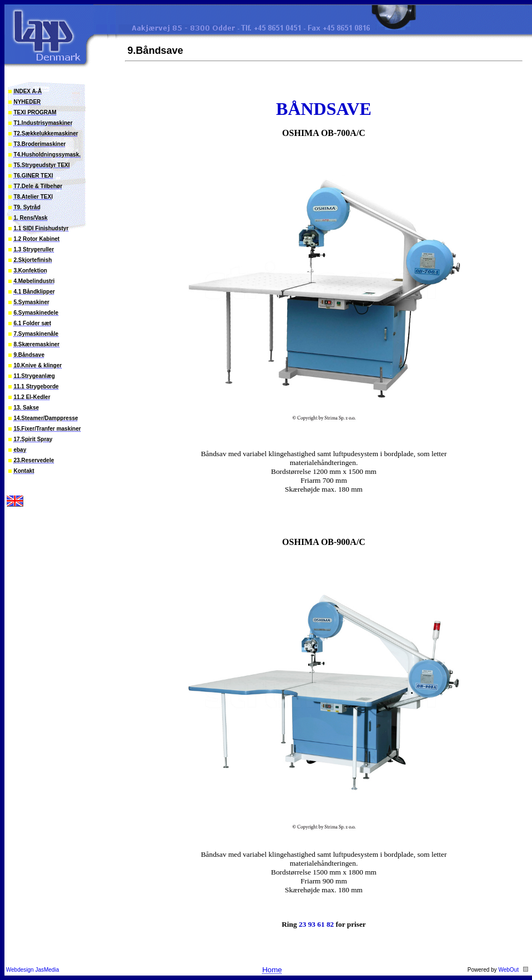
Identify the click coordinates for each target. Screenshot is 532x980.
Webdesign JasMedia (32, 970)
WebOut (508, 970)
